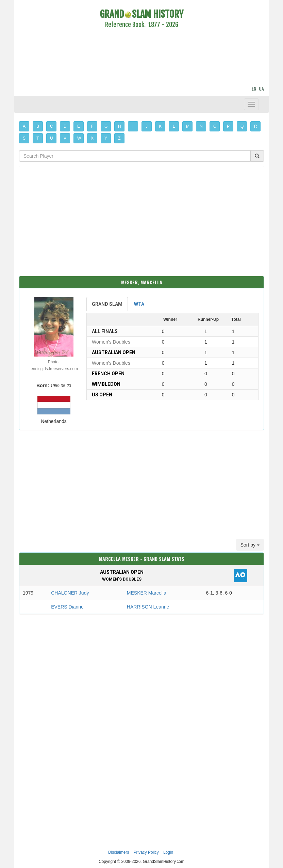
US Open (102, 395)
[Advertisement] (141, 58)
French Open (108, 374)
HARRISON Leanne (148, 607)
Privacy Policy (146, 852)
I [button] (133, 126)
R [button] (256, 126)
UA (261, 88)
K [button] (160, 126)
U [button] (52, 138)
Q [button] (242, 126)
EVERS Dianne (67, 607)
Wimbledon (106, 384)
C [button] (52, 126)
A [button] (24, 126)
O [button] (215, 126)
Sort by (250, 545)
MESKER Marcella (147, 593)
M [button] (188, 126)
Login (168, 852)
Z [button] (119, 138)
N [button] (201, 126)
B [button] (38, 126)
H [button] (120, 126)
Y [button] (106, 138)
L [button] (174, 126)
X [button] (92, 138)
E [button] (79, 126)
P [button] (228, 126)
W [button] (79, 138)
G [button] (106, 126)
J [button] (147, 126)
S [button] (24, 138)
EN (254, 88)
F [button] (92, 126)
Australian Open (114, 352)
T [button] (38, 138)
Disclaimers (119, 852)
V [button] (65, 138)
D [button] (65, 126)
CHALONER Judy (70, 593)
